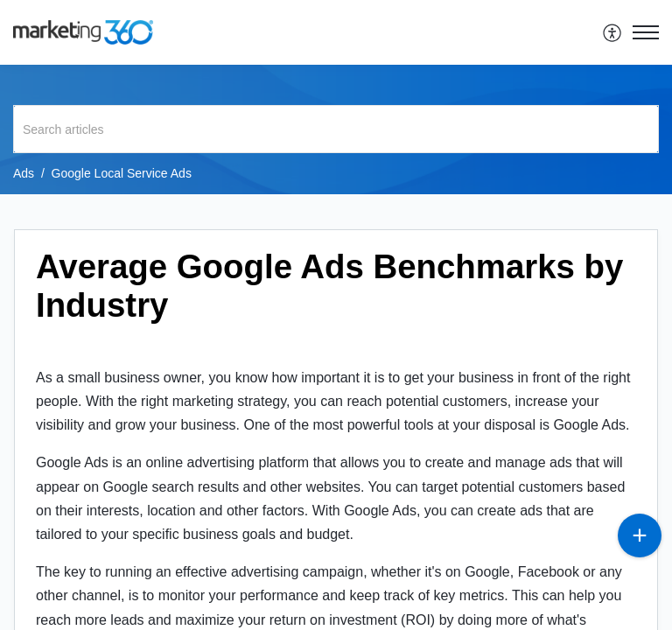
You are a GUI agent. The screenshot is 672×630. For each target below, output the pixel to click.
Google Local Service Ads (122, 173)
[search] (336, 129)
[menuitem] (613, 32)
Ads (24, 173)
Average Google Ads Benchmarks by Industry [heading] (329, 286)
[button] (613, 32)
